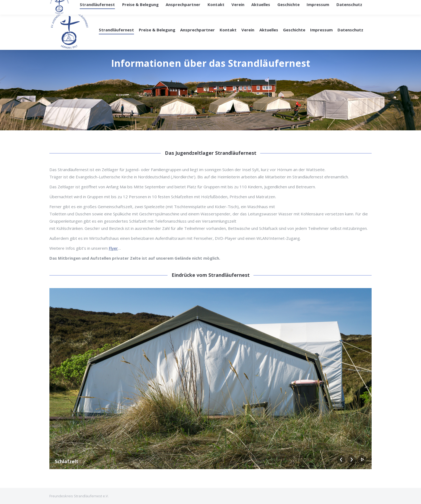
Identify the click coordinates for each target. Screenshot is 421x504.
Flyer (113, 248)
